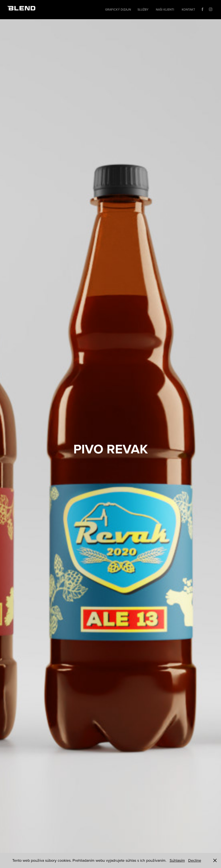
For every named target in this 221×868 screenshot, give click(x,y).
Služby (143, 9)
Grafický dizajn (118, 9)
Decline (195, 860)
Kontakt (188, 9)
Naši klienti (165, 9)
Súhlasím (177, 860)
